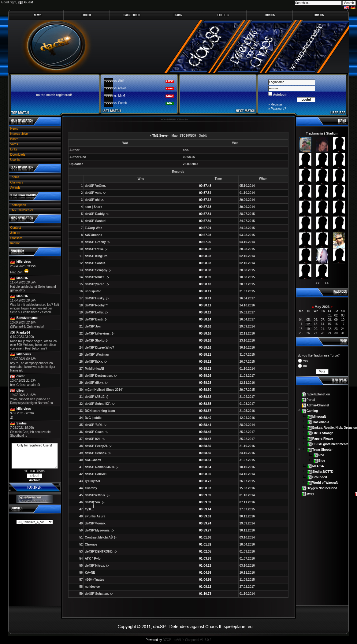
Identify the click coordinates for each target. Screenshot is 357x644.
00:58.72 (205, 481)
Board (15, 139)
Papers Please (323, 438)
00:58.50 (205, 446)
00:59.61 (205, 516)
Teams (15, 177)
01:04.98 (205, 580)
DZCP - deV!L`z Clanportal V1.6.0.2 (187, 640)
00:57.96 (205, 242)
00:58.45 (205, 432)
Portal (311, 400)
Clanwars (17, 182)
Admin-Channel (318, 405)
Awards (15, 188)
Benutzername (27, 318)
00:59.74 (205, 523)
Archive (35, 480)
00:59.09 (205, 495)
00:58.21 (205, 355)
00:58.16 (205, 326)
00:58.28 (205, 383)
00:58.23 (205, 369)
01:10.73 (205, 594)
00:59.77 (205, 530)
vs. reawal (120, 88)
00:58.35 (205, 404)
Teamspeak (18, 205)
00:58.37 (205, 411)
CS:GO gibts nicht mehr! (330, 444)
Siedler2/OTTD (323, 472)
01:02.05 (205, 551)
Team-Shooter (323, 450)
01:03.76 (205, 559)
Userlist (15, 160)
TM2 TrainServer (22, 210)
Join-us (15, 233)
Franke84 (23, 333)
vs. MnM (119, 96)
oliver (21, 376)
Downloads (18, 155)
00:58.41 (205, 425)
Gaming (312, 411)
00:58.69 (205, 474)
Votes (14, 144)
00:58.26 (205, 376)
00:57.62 (205, 200)
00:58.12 (205, 312)
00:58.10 (205, 284)
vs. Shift (119, 81)
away (310, 494)
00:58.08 (205, 270)
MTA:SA (318, 466)
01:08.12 (205, 587)
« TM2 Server (159, 136)
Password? (278, 109)
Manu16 (22, 278)
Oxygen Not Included (322, 488)
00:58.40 (205, 418)
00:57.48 (205, 186)
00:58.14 (205, 319)
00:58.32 (205, 397)
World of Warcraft (325, 483)
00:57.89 (205, 221)
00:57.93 (205, 235)
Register (276, 104)
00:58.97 (205, 488)
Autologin (280, 95)
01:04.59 (205, 573)
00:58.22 (205, 362)
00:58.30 (205, 390)
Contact (16, 228)
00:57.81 (205, 214)
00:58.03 (205, 256)
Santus (22, 423)
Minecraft (319, 416)
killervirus (24, 262)
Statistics (17, 238)
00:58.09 (205, 277)
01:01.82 (205, 544)
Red (321, 455)
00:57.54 (205, 193)
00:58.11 (205, 291)
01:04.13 (205, 566)
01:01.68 (205, 537)
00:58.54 (205, 467)
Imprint (15, 243)
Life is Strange (323, 433)
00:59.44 (205, 509)
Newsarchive (19, 134)
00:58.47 (205, 439)
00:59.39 (205, 502)
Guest (28, 2)
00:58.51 (205, 460)
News (14, 129)
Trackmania (321, 422)
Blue (322, 461)
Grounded (320, 477)
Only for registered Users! (35, 456)
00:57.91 (205, 228)
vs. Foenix (121, 103)
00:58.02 (205, 249)
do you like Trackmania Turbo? (319, 355)
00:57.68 (205, 207)
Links (14, 149)
